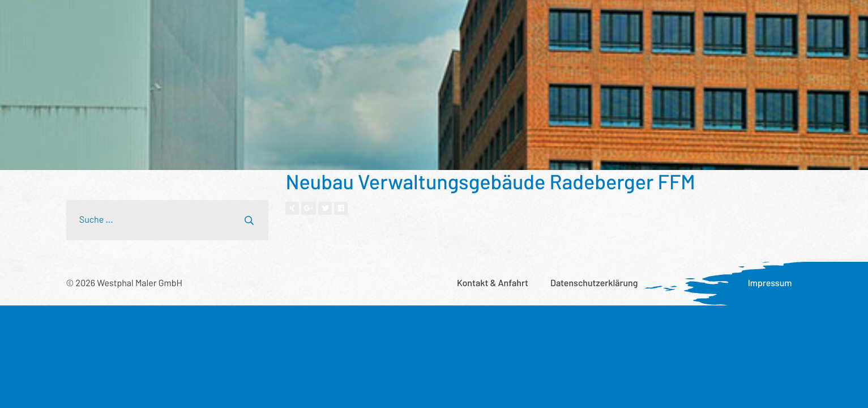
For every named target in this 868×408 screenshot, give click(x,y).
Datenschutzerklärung (594, 283)
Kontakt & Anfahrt (493, 283)
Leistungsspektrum (197, 20)
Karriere (668, 20)
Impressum (770, 283)
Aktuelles (614, 20)
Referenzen (277, 20)
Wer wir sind (342, 20)
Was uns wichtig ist (539, 20)
